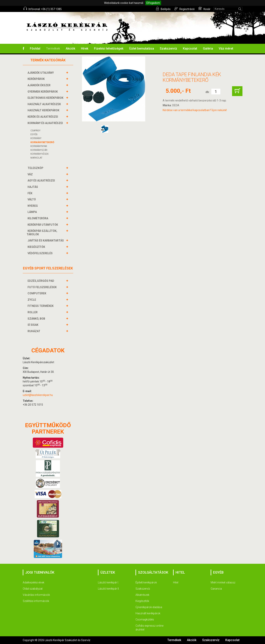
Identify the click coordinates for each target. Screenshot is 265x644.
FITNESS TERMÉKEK (41, 306)
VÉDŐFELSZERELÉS (41, 253)
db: (207, 92)
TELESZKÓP (36, 168)
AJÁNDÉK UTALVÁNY (41, 73)
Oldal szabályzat (33, 589)
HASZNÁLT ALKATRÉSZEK (45, 104)
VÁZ (31, 174)
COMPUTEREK (37, 293)
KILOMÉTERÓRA (38, 218)
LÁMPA (33, 212)
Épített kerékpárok (146, 582)
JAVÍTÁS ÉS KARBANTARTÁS (46, 241)
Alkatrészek (142, 595)
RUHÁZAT (34, 331)
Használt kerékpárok (148, 613)
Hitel (176, 582)
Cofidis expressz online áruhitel (149, 628)
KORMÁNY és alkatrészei (46, 123)
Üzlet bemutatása (142, 49)
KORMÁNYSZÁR (39, 150)
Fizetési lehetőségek (109, 49)
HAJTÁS (33, 187)
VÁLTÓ (32, 199)
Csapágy (35, 131)
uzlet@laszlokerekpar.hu (38, 395)
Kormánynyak (39, 146)
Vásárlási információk (36, 595)
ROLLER (33, 312)
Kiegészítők (142, 601)
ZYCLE (32, 300)
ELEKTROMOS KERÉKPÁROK (46, 98)
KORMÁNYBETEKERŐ (42, 142)
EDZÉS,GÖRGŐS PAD (41, 281)
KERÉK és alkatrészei (43, 117)
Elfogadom (153, 3)
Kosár (205, 9)
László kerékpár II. (109, 589)
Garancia (216, 589)
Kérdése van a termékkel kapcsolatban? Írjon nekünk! (195, 110)
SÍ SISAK (33, 325)
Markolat (36, 158)
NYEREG (33, 206)
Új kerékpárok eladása (149, 607)
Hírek (85, 49)
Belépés (163, 9)
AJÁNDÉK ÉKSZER (40, 85)
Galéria (208, 49)
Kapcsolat (190, 49)
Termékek (53, 49)
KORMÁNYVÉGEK (40, 154)
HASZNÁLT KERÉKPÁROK (44, 110)
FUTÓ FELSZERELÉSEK (43, 287)
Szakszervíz (168, 49)
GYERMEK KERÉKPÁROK (43, 92)
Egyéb (34, 134)
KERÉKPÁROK (37, 79)
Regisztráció (185, 9)
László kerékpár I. (108, 582)
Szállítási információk (36, 601)
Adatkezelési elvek (34, 582)
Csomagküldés (145, 620)
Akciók (70, 49)
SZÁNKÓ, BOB (37, 319)
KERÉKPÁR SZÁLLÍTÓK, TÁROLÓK (42, 233)
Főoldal (35, 49)
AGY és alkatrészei (42, 181)
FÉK (30, 193)
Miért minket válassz (223, 582)
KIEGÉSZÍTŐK (37, 247)
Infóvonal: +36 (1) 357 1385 (43, 9)
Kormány (36, 138)
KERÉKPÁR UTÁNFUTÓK (43, 225)
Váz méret (226, 49)
